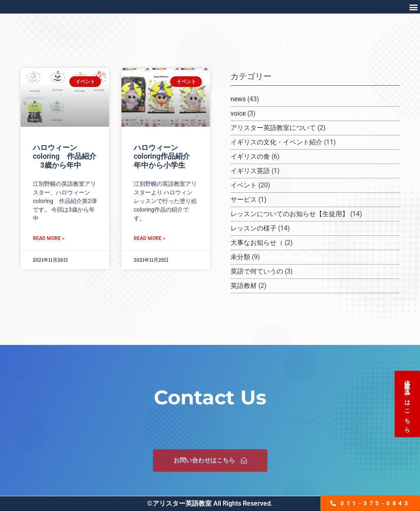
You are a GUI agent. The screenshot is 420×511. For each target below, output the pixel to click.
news (238, 99)
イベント (244, 185)
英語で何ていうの (257, 271)
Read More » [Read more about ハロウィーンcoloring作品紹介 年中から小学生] (150, 238)
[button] (413, 7)
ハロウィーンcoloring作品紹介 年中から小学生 (165, 156)
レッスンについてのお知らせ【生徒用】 (290, 214)
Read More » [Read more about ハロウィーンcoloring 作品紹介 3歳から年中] (49, 238)
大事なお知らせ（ (257, 243)
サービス (244, 200)
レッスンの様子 (253, 228)
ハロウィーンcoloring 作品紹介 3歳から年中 (65, 156)
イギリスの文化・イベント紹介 (276, 142)
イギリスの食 (250, 156)
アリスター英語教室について (273, 128)
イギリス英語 (250, 171)
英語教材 (244, 286)
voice (238, 113)
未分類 (240, 257)
